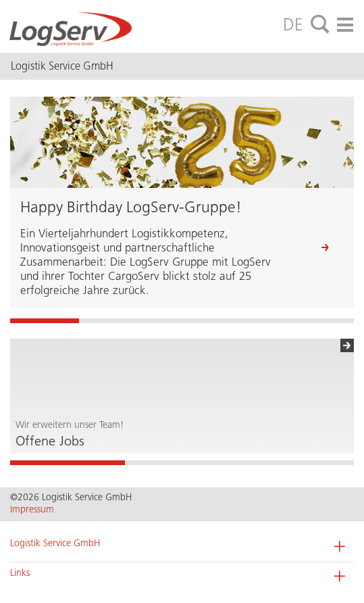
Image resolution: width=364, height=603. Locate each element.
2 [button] (182, 463)
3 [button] (296, 463)
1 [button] (68, 463)
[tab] (320, 25)
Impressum (32, 509)
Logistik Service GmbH (55, 543)
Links (20, 573)
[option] (182, 396)
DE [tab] (293, 24)
